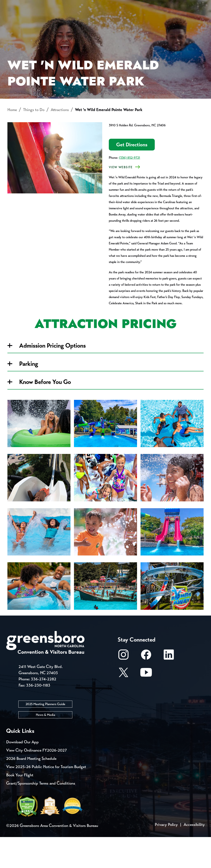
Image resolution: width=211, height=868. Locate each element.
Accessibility (194, 856)
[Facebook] (146, 688)
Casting (162, 4)
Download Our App (22, 773)
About (14, 18)
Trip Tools (41, 4)
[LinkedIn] (169, 688)
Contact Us (74, 4)
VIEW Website (121, 198)
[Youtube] (146, 705)
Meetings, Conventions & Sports (157, 20)
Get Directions (132, 176)
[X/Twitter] (123, 705)
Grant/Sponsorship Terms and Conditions (41, 814)
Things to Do (109, 20)
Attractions (60, 141)
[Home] (81, 20)
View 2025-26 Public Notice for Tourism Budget (46, 798)
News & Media (45, 746)
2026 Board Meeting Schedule (31, 789)
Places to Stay (41, 20)
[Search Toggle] (199, 17)
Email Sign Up (109, 4)
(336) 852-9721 (130, 189)
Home (12, 141)
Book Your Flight (20, 806)
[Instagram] (123, 688)
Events (14, 4)
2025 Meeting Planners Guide (45, 735)
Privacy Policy (166, 856)
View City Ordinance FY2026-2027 (36, 781)
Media (138, 4)
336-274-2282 (44, 710)
